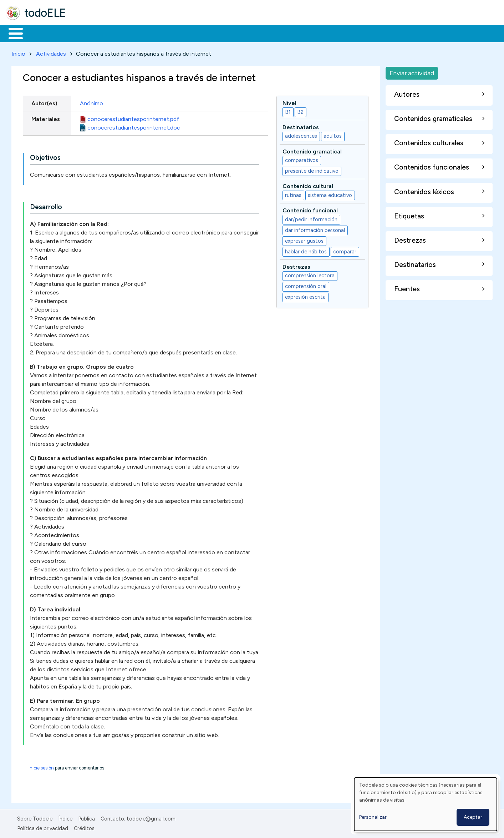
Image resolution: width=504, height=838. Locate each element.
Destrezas (296, 265)
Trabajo (129, 33)
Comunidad (261, 33)
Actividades (51, 52)
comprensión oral (306, 285)
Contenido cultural (308, 185)
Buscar (293, 33)
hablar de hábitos (306, 250)
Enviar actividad (412, 72)
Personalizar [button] (373, 817)
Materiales (40, 33)
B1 (288, 111)
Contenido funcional (310, 209)
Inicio (12, 33)
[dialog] (426, 804)
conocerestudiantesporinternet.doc (134, 126)
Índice (65, 818)
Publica (86, 818)
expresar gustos (304, 239)
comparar (345, 250)
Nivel (289, 102)
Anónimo (91, 102)
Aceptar (473, 817)
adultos (333, 135)
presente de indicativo (312, 170)
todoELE (45, 13)
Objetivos (45, 157)
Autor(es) (44, 102)
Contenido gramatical (312, 150)
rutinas (293, 194)
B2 (300, 111)
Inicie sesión (41, 767)
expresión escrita (305, 296)
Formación (86, 33)
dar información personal (315, 229)
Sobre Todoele (35, 818)
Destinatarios (301, 126)
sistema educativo (330, 194)
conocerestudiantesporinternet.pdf (133, 118)
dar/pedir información (311, 218)
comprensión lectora (310, 274)
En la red (169, 33)
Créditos (84, 827)
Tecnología (213, 33)
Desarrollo (46, 206)
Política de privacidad (43, 827)
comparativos (302, 159)
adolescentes (301, 135)
